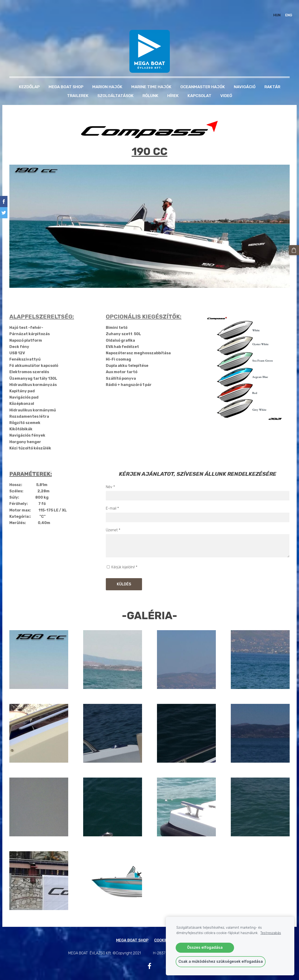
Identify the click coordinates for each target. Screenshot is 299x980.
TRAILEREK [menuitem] (78, 87)
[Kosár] (295, 249)
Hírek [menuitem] (173, 87)
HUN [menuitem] (272, 11)
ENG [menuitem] (284, 11)
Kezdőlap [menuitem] (29, 78)
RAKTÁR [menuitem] (272, 78)
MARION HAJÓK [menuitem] (107, 78)
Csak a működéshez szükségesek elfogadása (221, 961)
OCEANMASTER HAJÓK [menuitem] (203, 78)
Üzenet (113, 521)
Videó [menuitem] (226, 87)
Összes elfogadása (205, 947)
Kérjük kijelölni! (122, 558)
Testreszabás (271, 933)
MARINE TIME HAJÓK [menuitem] (151, 78)
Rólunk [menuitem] (150, 87)
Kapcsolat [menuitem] (199, 87)
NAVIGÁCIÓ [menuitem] (245, 78)
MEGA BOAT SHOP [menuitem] (66, 78)
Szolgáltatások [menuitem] (116, 87)
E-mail (112, 499)
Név (110, 478)
